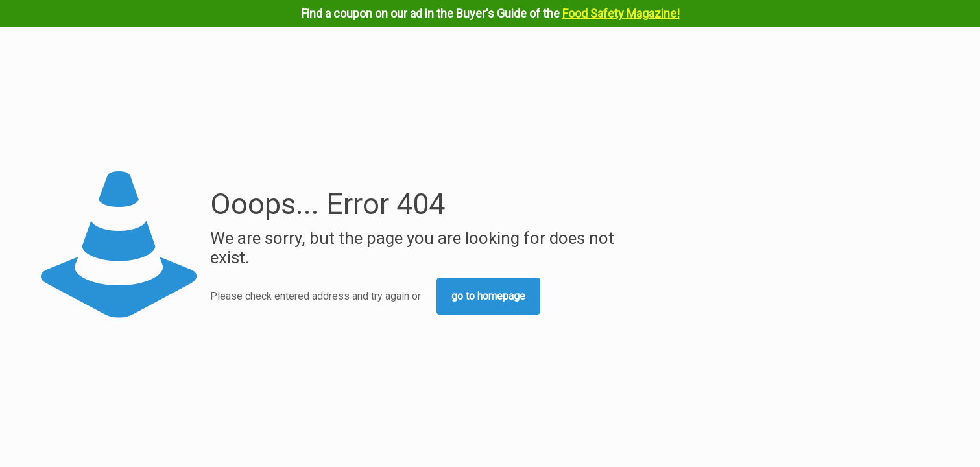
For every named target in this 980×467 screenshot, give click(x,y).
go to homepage (488, 296)
